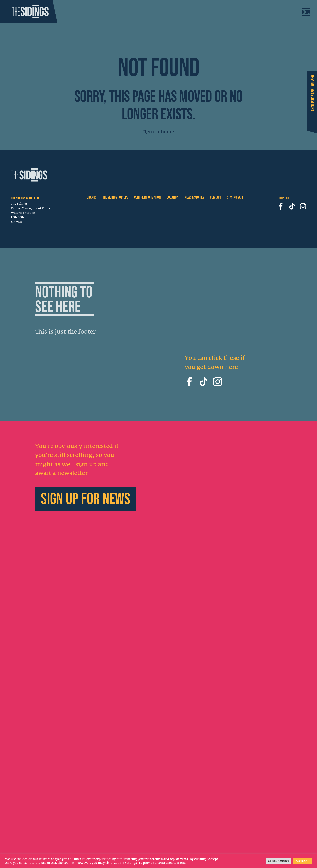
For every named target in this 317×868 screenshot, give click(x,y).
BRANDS (92, 197)
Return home (158, 132)
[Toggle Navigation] (306, 12)
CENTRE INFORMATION (147, 197)
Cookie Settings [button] (278, 861)
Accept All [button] (303, 861)
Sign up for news (86, 501)
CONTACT (216, 197)
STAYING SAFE (235, 197)
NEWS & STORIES (194, 197)
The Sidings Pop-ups (115, 197)
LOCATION (173, 197)
